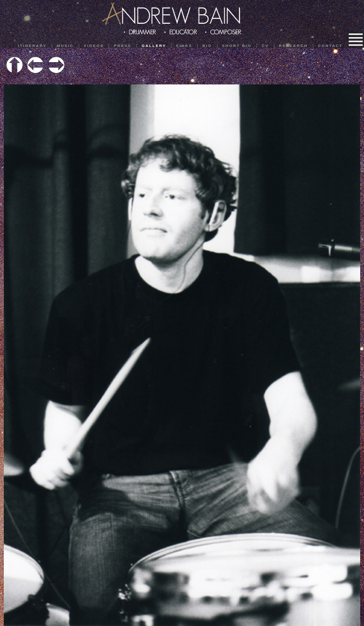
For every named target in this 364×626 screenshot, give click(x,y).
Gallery (154, 46)
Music (65, 46)
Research (294, 46)
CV (265, 46)
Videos (94, 46)
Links (184, 46)
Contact (331, 46)
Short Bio (237, 46)
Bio (207, 46)
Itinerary (32, 46)
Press (123, 46)
